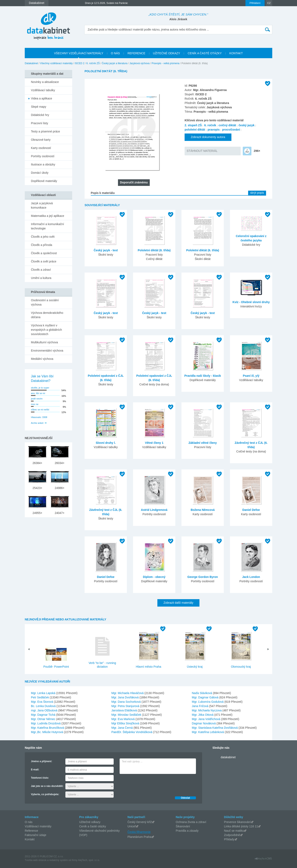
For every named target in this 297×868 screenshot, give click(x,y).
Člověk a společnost (44, 253)
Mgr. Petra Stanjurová (126, 706)
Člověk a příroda (42, 245)
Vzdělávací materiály (38, 826)
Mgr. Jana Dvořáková (125, 697)
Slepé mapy (39, 107)
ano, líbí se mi (38, 393)
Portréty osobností (43, 156)
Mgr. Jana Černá (122, 728)
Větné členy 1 (154, 443)
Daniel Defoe (251, 510)
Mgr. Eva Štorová (42, 702)
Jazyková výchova (140, 63)
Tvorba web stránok (36, 860)
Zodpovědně (232, 835)
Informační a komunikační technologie (47, 226)
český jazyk (247, 125)
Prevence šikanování (237, 822)
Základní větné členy (203, 443)
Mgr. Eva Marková (123, 719)
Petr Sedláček (40, 697)
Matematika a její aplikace (48, 216)
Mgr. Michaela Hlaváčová (128, 693)
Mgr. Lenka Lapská (44, 693)
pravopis (214, 130)
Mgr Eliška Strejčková (126, 723)
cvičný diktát (227, 125)
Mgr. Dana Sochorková (126, 702)
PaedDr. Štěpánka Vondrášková (132, 732)
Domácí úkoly (40, 173)
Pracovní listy (39, 123)
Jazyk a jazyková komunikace (42, 205)
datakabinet (228, 757)
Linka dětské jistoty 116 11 (241, 826)
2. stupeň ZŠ (193, 125)
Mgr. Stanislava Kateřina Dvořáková (215, 728)
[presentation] (151, 784)
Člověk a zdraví (41, 270)
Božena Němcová (203, 510)
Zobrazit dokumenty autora (208, 137)
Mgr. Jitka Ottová (203, 715)
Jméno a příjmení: (42, 761)
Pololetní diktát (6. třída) (154, 250)
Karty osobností (41, 148)
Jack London (251, 577)
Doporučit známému (134, 182)
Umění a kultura (41, 278)
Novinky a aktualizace (45, 82)
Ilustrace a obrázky (43, 164)
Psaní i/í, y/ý (251, 376)
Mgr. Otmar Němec (44, 719)
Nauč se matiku (234, 831)
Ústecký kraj (195, 667)
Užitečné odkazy (90, 822)
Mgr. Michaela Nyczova (207, 710)
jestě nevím (37, 399)
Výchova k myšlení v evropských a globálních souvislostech (46, 330)
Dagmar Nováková (204, 723)
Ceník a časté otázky (93, 826)
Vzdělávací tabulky (43, 90)
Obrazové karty (41, 140)
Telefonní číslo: (40, 778)
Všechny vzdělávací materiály (56, 63)
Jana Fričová (200, 706)
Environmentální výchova (47, 351)
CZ (269, 3)
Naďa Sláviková (202, 693)
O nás (29, 822)
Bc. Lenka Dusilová (44, 706)
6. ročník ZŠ (93, 63)
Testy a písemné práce (45, 131)
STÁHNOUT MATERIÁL (202, 151)
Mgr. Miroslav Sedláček (127, 715)
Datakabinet (31, 63)
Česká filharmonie (139, 832)
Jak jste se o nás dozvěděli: (47, 786)
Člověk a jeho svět (43, 237)
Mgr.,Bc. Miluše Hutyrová (47, 732)
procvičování (231, 130)
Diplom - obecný (154, 577)
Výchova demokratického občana (47, 315)
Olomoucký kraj (241, 667)
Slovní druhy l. (106, 443)
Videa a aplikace (41, 98)
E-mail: (35, 770)
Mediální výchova (42, 359)
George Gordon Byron (203, 577)
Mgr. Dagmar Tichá (44, 715)
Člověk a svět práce (44, 261)
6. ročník (210, 125)
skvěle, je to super (40, 388)
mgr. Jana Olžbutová (45, 710)
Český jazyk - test (106, 250)
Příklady (229, 839)
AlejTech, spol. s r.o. (89, 860)
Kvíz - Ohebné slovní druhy (251, 302)
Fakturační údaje (35, 835)
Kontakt (30, 839)
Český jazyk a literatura (115, 63)
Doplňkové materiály (44, 181)
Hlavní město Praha (149, 667)
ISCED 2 (80, 63)
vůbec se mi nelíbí (40, 410)
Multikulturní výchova (44, 342)
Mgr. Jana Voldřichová (206, 719)
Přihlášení (255, 3)
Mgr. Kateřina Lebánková (208, 732)
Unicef (132, 826)
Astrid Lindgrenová (154, 510)
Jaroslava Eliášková (125, 710)
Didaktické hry (40, 115)
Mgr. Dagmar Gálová (206, 697)
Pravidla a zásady (187, 831)
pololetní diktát (195, 130)
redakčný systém (59, 860)
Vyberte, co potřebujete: (45, 794)
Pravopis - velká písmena (166, 63)
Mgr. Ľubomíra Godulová (208, 702)
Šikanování (183, 826)
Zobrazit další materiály (179, 603)
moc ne (35, 404)
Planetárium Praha (139, 837)
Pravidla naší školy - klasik (203, 376)
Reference (31, 831)
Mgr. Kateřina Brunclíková (48, 728)
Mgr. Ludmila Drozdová (46, 723)
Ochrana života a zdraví (191, 822)
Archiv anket (37, 423)
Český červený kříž (140, 822)
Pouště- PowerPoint (56, 667)
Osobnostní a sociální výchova (45, 302)
